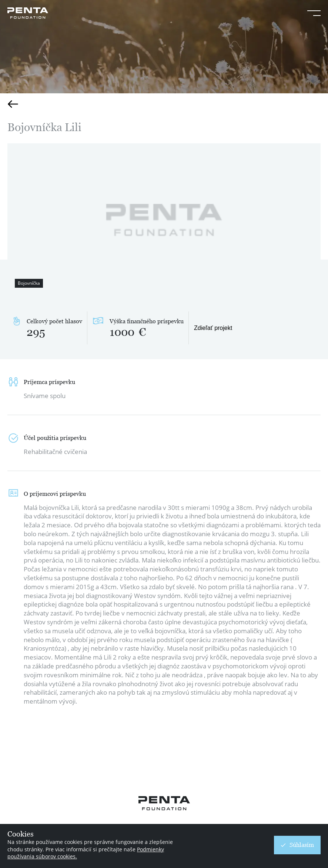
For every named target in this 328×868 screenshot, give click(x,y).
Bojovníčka (29, 283)
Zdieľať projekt (213, 328)
